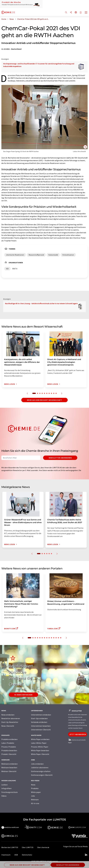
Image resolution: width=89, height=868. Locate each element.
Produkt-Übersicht (9, 754)
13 (58, 638)
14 (61, 638)
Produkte (35, 788)
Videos (4, 796)
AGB (16, 855)
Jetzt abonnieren (78, 734)
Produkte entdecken (9, 739)
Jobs (33, 796)
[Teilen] (71, 13)
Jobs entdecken (37, 764)
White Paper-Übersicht (40, 754)
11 (54, 638)
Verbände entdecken (39, 722)
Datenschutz (27, 855)
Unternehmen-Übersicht (41, 730)
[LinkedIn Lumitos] (86, 855)
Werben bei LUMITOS (10, 847)
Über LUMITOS (28, 847)
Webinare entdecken (10, 764)
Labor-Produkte (8, 743)
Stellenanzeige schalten (41, 771)
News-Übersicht (8, 726)
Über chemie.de (43, 847)
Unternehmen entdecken (41, 715)
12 (56, 638)
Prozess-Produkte (9, 747)
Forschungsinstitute (10, 792)
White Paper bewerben (40, 750)
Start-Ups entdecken (39, 718)
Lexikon (4, 785)
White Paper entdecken (40, 739)
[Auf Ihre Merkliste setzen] (81, 13)
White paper (36, 792)
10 (56, 393)
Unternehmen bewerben (41, 726)
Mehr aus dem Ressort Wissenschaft (44, 400)
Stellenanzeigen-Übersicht (42, 775)
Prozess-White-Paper (40, 747)
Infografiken (6, 788)
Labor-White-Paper (39, 743)
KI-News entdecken (23, 695)
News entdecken (8, 715)
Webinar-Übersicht (9, 771)
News (33, 785)
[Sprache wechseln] (76, 13)
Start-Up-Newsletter (10, 722)
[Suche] (66, 13)
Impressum (6, 855)
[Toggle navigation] (86, 13)
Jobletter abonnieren (40, 768)
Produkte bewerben (9, 750)
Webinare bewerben (9, 768)
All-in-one (35, 803)
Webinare (35, 800)
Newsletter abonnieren (60, 458)
